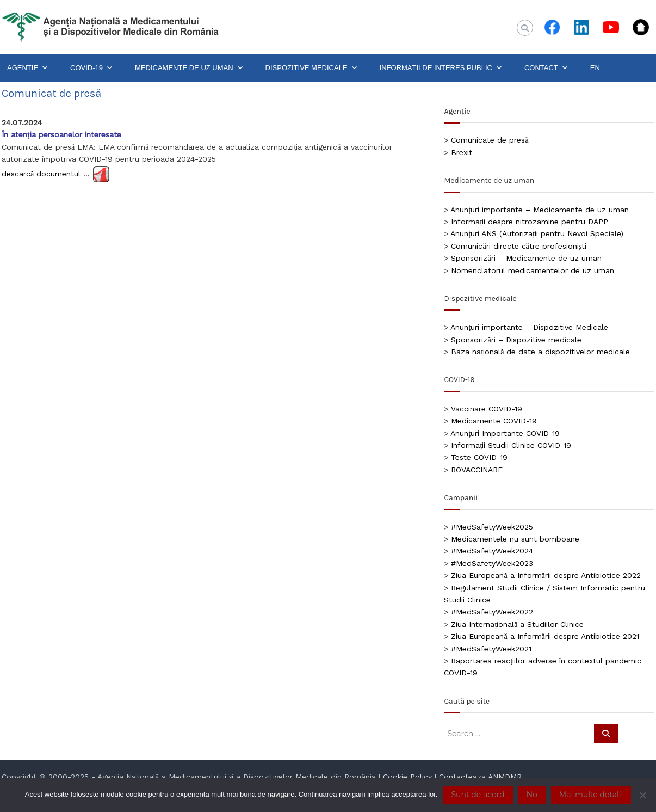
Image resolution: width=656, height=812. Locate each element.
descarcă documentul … (46, 173)
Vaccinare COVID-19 (487, 409)
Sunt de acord (478, 795)
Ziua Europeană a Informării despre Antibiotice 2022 (546, 575)
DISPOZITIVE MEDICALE (312, 68)
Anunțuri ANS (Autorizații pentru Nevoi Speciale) (537, 233)
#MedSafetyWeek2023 (492, 563)
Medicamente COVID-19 (494, 421)
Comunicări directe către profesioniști (519, 246)
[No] (642, 795)
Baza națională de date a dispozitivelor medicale (540, 352)
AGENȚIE (28, 68)
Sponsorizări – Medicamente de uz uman (526, 258)
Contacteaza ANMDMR (480, 777)
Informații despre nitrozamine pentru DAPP (530, 222)
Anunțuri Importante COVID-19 (505, 433)
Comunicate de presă (490, 140)
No (532, 795)
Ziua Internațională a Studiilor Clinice (517, 624)
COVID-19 (92, 68)
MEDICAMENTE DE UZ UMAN (189, 68)
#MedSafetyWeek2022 (492, 612)
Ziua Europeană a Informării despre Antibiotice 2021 (545, 636)
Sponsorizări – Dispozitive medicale (516, 340)
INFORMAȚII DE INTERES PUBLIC (441, 68)
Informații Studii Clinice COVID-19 (511, 445)
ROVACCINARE (477, 470)
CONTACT (546, 68)
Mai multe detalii (591, 795)
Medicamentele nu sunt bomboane (515, 539)
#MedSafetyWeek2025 (492, 527)
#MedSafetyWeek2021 (491, 649)
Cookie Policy (407, 777)
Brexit (462, 152)
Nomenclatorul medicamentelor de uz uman (533, 270)
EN (595, 68)
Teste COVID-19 (479, 457)
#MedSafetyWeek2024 (492, 551)
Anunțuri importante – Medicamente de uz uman (540, 210)
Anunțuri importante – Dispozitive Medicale (529, 327)
